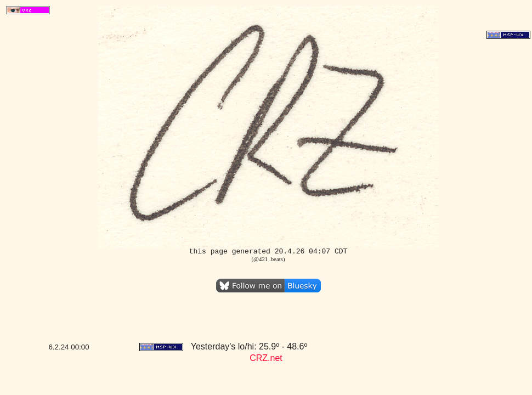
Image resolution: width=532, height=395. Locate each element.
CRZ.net (266, 358)
